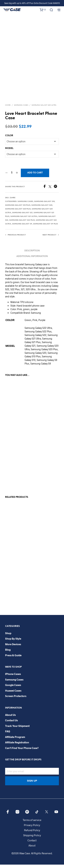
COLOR (9, 139)
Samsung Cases (21, 109)
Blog (8, 653)
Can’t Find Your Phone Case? (22, 751)
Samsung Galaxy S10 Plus (18, 209)
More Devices (13, 648)
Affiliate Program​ (15, 740)
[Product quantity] (12, 176)
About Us (10, 718)
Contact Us (11, 724)
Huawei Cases (13, 694)
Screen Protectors (16, 699)
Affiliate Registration (17, 746)
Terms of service (32, 823)
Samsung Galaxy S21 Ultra (24, 220)
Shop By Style (13, 642)
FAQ (8, 735)
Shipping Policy (32, 839)
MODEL (9, 152)
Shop (8, 637)
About (32, 849)
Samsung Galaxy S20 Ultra (44, 109)
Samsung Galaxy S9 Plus (45, 227)
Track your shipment (17, 729)
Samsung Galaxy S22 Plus (22, 224)
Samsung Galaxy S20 (42, 209)
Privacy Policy (32, 828)
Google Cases (13, 688)
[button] (43, 10)
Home (8, 109)
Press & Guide (13, 659)
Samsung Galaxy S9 (22, 227)
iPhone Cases (13, 677)
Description (32, 254)
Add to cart (35, 176)
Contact (32, 844)
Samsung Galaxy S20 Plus (18, 212)
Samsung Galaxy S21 (22, 216)
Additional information (32, 260)
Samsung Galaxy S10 (44, 205)
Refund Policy (32, 834)
